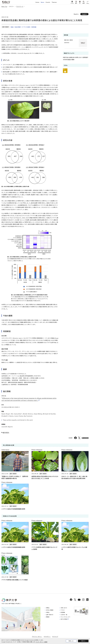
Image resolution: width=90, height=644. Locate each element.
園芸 (12, 27)
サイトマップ (55, 637)
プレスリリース (20, 6)
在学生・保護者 (50, 611)
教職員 (48, 619)
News (43, 2)
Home (37, 2)
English (84, 14)
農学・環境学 (6, 27)
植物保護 (34, 27)
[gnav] (88, 2)
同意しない (71, 641)
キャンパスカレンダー (67, 619)
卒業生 (48, 614)
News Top (4, 6)
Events (48, 2)
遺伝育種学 (18, 27)
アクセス (63, 611)
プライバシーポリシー (37, 637)
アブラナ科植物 (26, 27)
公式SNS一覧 (65, 616)
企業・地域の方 (50, 616)
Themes (54, 2)
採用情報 (63, 614)
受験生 (48, 608)
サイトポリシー (47, 637)
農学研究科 (6, 433)
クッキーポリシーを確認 (42, 642)
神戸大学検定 (65, 621)
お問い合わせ (64, 608)
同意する (83, 641)
